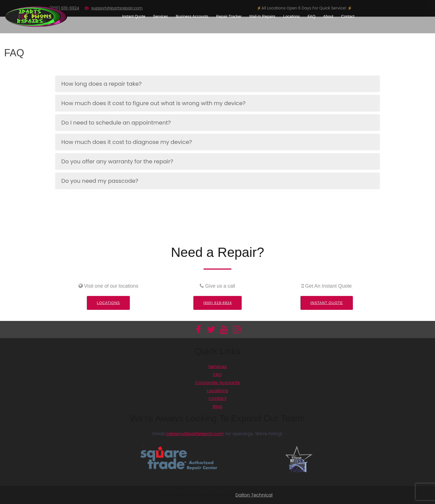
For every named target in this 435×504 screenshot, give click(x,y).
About (328, 16)
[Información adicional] (36, 16)
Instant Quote (134, 16)
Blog (218, 407)
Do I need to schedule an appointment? (116, 123)
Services (161, 16)
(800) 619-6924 (218, 303)
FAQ (312, 16)
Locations (292, 16)
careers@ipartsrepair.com (195, 434)
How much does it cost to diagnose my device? (127, 142)
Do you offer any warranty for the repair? (117, 161)
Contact (348, 16)
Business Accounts (192, 16)
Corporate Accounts (217, 383)
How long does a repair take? (102, 84)
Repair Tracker (229, 16)
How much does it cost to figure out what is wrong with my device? (153, 103)
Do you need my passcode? (100, 181)
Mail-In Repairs (262, 16)
